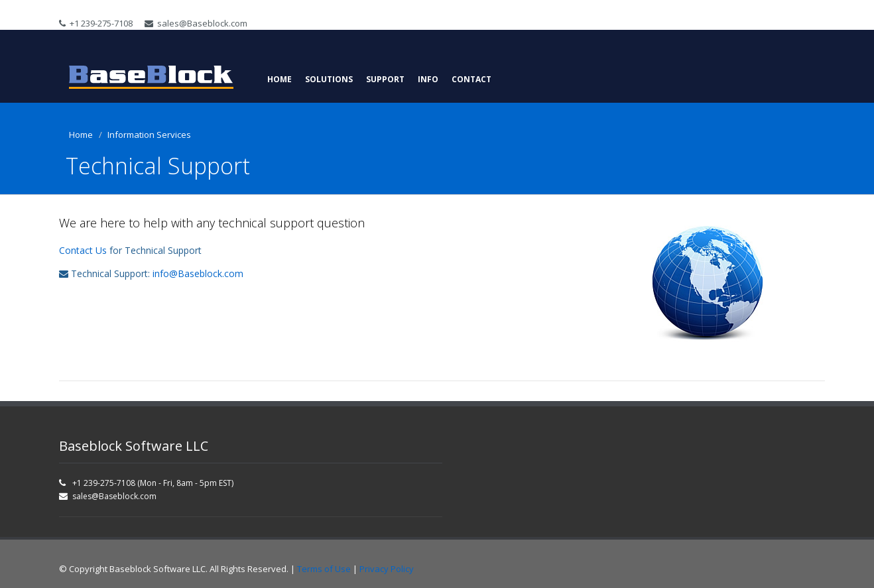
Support (385, 79)
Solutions (329, 79)
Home (280, 79)
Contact (471, 79)
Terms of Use (324, 569)
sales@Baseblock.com (196, 23)
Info (428, 79)
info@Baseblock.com (198, 273)
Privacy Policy (387, 569)
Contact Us (83, 250)
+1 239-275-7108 (96, 23)
